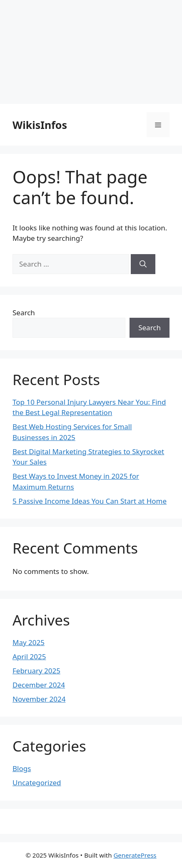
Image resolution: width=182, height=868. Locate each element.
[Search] (143, 264)
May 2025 (29, 642)
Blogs (22, 768)
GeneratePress (135, 855)
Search (24, 313)
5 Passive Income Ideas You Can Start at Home (90, 501)
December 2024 (39, 685)
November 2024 (39, 699)
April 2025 (29, 657)
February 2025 (36, 671)
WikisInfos (40, 125)
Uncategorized (37, 783)
